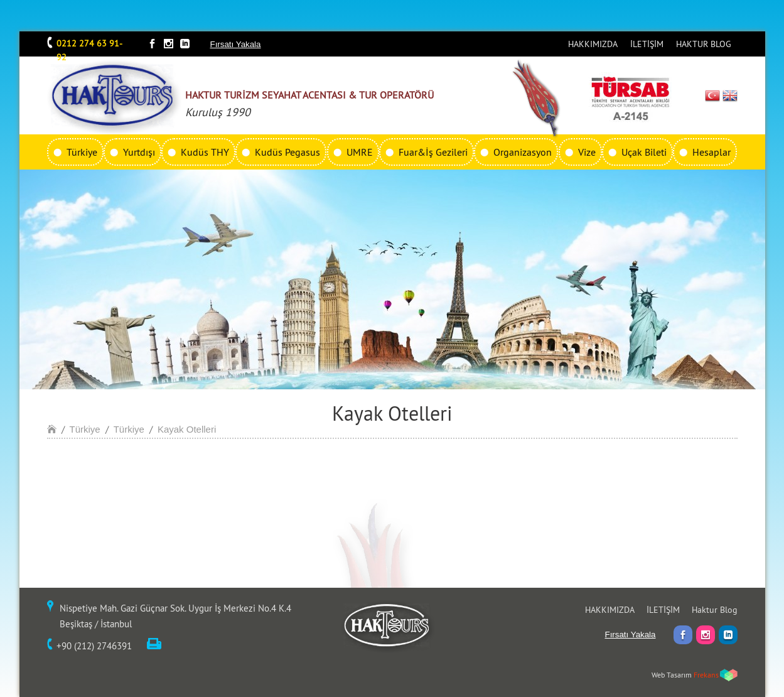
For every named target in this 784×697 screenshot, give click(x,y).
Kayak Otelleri (187, 429)
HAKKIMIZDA (593, 44)
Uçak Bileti (644, 152)
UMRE (360, 152)
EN (730, 95)
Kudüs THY (205, 152)
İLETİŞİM (647, 44)
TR (712, 95)
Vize (587, 152)
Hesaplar (712, 152)
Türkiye (82, 152)
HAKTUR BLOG (704, 44)
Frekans (706, 675)
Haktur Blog (715, 610)
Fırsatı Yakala (236, 44)
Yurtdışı (139, 152)
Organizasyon (523, 152)
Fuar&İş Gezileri (433, 152)
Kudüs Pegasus (287, 152)
